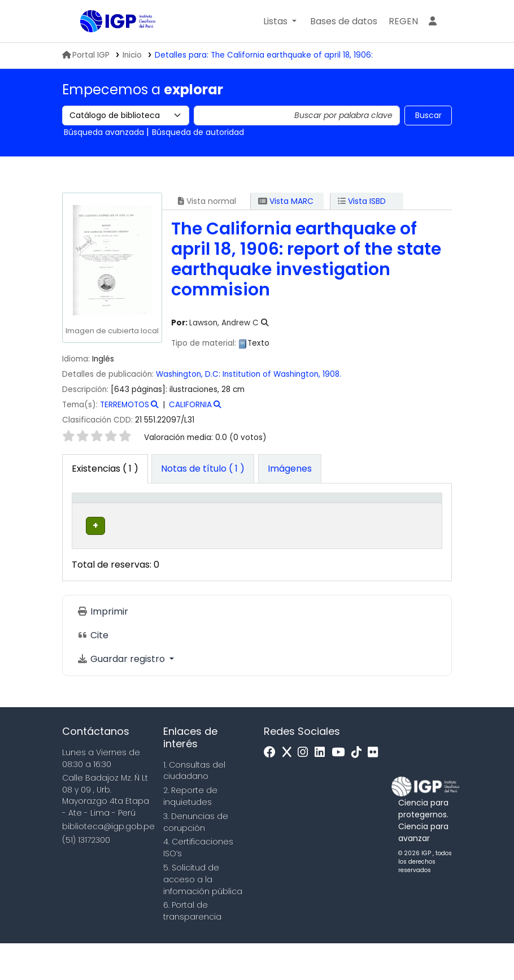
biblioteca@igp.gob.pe (108, 863)
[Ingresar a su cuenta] (433, 21)
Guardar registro (122, 696)
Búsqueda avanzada (104, 132)
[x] (290, 789)
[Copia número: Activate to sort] (365, 516)
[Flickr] (376, 789)
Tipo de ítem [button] (87, 515)
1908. (332, 374)
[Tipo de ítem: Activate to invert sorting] (95, 516)
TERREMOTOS (125, 405)
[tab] (203, 469)
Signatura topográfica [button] (286, 522)
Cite (93, 672)
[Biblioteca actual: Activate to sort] (152, 516)
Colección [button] (213, 528)
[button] (280, 21)
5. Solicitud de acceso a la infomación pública (203, 916)
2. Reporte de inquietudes (190, 833)
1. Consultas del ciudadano (194, 807)
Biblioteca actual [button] (145, 522)
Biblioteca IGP (108, 44)
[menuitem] (403, 21)
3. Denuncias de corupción (196, 859)
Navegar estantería (281, 568)
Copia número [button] (358, 522)
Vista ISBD (362, 201)
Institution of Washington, (273, 374)
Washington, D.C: (188, 374)
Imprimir (103, 649)
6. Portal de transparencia (192, 948)
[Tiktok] (359, 789)
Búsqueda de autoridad (198, 132)
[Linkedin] (323, 789)
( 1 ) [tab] (105, 469)
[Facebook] (273, 789)
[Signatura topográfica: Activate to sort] (295, 516)
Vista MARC (286, 201)
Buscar (428, 115)
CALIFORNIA (190, 405)
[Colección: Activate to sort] (220, 516)
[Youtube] (341, 789)
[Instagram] (306, 789)
